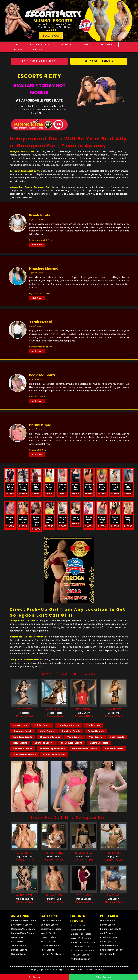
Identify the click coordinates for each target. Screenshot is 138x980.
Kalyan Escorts (108, 925)
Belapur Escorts (79, 930)
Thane (85, 44)
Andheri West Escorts (25, 755)
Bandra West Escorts (54, 755)
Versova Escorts (19, 941)
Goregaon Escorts (23, 731)
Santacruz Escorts (23, 749)
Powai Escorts (18, 937)
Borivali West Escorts (22, 925)
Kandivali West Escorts (23, 933)
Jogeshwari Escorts (51, 929)
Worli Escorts (93, 725)
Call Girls (65, 44)
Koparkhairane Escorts (112, 950)
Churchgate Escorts (68, 725)
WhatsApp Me (103, 977)
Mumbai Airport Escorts (52, 749)
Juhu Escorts (20, 725)
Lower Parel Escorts (51, 937)
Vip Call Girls (99, 61)
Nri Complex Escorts (72, 743)
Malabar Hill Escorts (81, 934)
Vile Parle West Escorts (82, 951)
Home (17, 44)
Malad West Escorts (81, 938)
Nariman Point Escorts (52, 954)
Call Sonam (34, 977)
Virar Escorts (96, 737)
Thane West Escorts (81, 946)
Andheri (18, 50)
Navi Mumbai (106, 44)
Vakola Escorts (48, 933)
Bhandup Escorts (109, 941)
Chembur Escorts (99, 743)
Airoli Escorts (107, 933)
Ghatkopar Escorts (110, 937)
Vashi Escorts (117, 737)
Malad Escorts (47, 731)
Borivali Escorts (96, 731)
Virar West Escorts (80, 955)
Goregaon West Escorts (23, 929)
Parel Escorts (47, 950)
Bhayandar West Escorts (24, 921)
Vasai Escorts (74, 737)
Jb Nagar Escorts (50, 925)
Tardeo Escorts (19, 946)
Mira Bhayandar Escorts (85, 749)
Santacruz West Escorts (83, 942)
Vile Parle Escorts (114, 749)
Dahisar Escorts (19, 950)
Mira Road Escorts (23, 737)
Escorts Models (39, 61)
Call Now (37, 245)
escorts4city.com (99, 970)
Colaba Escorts (42, 725)
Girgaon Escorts (19, 954)
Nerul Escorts (20, 743)
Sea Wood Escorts (44, 743)
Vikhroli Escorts (78, 926)
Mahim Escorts (48, 941)
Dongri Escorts (108, 954)
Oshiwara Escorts (50, 946)
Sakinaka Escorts (109, 946)
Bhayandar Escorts (50, 737)
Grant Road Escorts (51, 921)
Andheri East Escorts (81, 959)
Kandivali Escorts (71, 731)
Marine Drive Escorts (111, 929)
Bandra (38, 50)
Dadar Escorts (108, 921)
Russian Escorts (40, 44)
